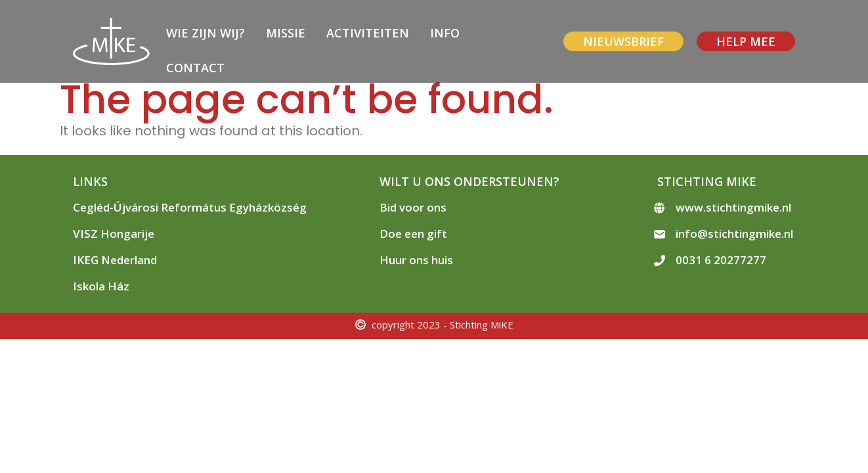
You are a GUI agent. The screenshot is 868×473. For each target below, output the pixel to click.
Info (445, 33)
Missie (286, 33)
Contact (195, 68)
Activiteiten (368, 33)
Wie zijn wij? (206, 33)
